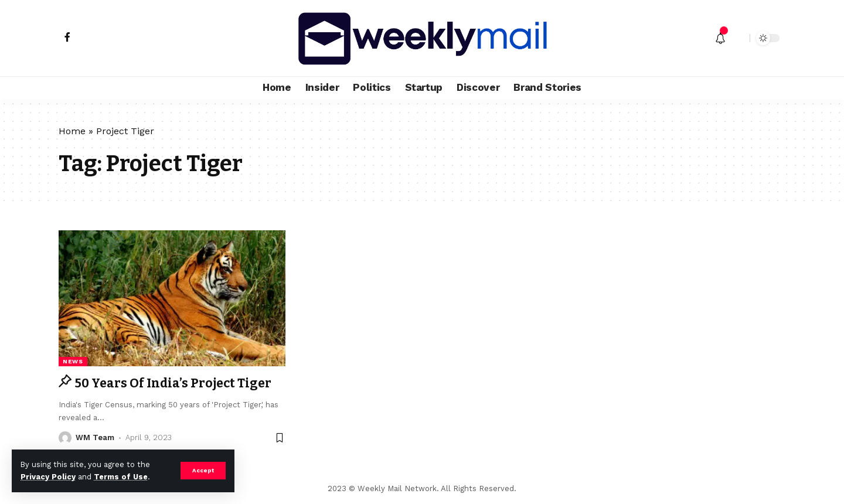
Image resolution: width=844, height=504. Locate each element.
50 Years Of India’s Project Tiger (173, 383)
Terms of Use (121, 477)
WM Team (95, 437)
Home (72, 131)
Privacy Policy (48, 477)
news (73, 361)
